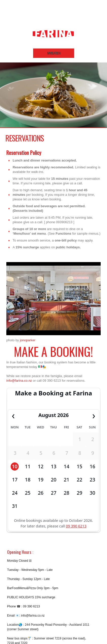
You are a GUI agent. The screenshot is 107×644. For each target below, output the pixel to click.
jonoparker (28, 340)
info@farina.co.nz (19, 381)
